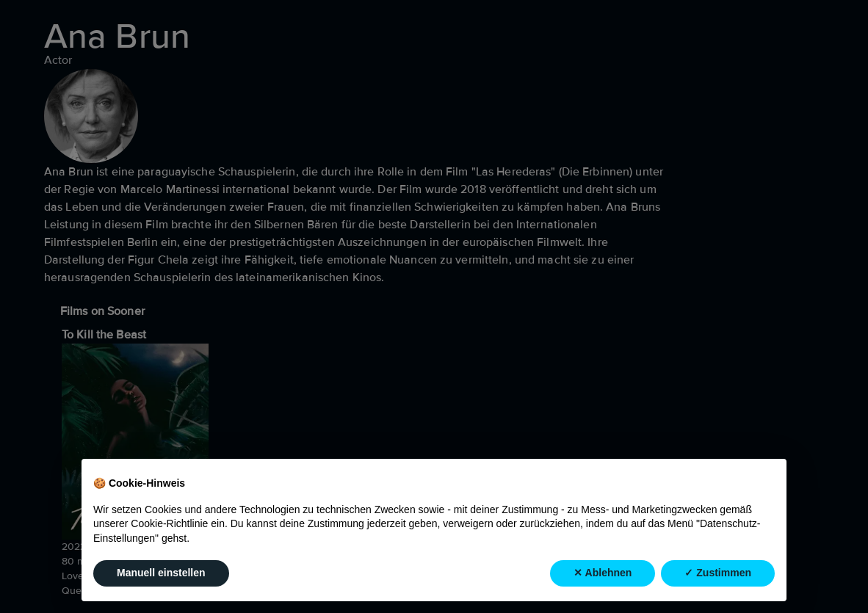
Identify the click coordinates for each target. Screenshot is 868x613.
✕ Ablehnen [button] (603, 573)
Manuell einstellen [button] (161, 573)
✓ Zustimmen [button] (718, 573)
